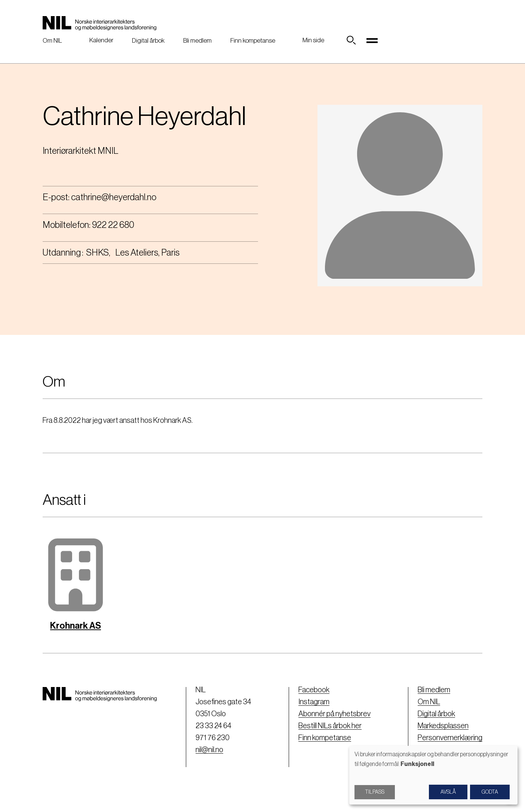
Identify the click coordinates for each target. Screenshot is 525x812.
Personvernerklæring (450, 738)
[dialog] (433, 775)
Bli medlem (197, 41)
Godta (490, 792)
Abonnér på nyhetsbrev (334, 714)
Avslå (448, 792)
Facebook (314, 690)
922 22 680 (113, 225)
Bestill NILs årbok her (330, 726)
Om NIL (52, 41)
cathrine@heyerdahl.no (114, 197)
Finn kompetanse (253, 41)
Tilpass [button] (375, 792)
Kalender (101, 40)
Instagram (314, 702)
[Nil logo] (99, 23)
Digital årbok (148, 41)
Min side (313, 40)
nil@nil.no (209, 750)
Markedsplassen (443, 726)
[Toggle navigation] (372, 40)
